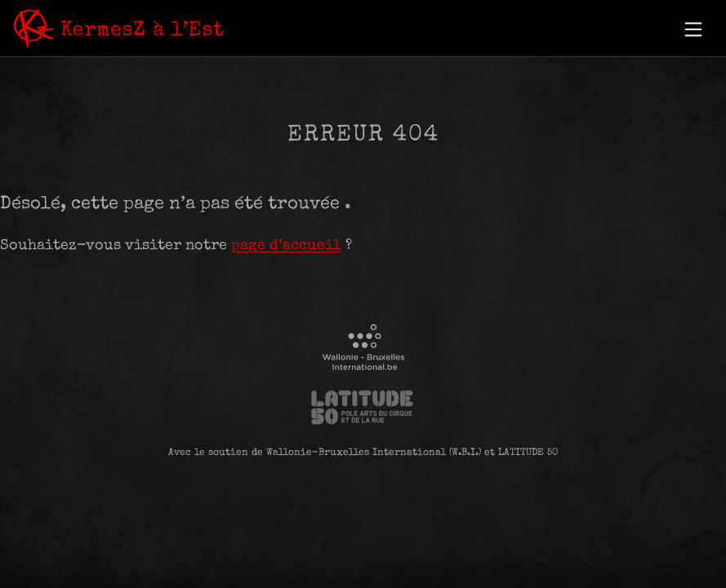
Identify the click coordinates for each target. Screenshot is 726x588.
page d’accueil (286, 246)
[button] (693, 29)
